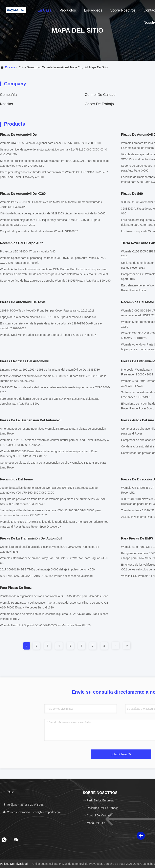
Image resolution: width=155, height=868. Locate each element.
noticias (6, 104)
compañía (8, 95)
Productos (68, 10)
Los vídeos (93, 10)
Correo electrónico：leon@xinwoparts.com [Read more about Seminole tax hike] (32, 812)
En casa (45, 10)
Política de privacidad (14, 864)
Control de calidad (100, 95)
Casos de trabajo (99, 104)
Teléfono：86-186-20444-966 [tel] (23, 805)
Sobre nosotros (123, 10)
